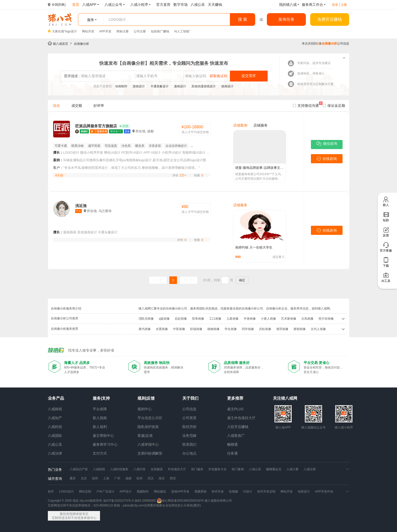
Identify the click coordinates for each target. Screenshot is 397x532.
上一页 (158, 280)
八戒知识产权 (79, 469)
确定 (242, 280)
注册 (344, 5)
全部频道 (157, 469)
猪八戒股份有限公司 (218, 501)
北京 (84, 478)
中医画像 (179, 329)
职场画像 (196, 329)
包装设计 (304, 492)
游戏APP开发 (180, 492)
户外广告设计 (105, 492)
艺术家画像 (289, 319)
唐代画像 (145, 329)
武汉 (151, 478)
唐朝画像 (300, 329)
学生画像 (231, 329)
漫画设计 (180, 86)
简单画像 (198, 319)
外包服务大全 (217, 469)
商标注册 (123, 31)
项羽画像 (282, 329)
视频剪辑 (201, 492)
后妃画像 (181, 319)
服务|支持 (101, 398)
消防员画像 (146, 319)
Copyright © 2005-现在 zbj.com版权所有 (75, 501)
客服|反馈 (145, 436)
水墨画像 (162, 329)
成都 (128, 478)
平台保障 (100, 409)
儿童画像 (232, 319)
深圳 (95, 478)
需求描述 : (72, 76)
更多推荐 (235, 398)
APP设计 (126, 492)
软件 (51, 492)
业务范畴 (189, 436)
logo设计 (71, 31)
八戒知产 (55, 418)
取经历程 (189, 427)
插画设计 (227, 86)
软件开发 (218, 492)
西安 (173, 478)
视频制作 (143, 492)
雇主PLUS (235, 409)
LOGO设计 (66, 492)
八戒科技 (55, 427)
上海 (106, 478)
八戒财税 (55, 409)
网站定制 (85, 492)
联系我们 (189, 444)
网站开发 (88, 31)
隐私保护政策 (148, 427)
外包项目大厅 (177, 469)
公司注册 (140, 31)
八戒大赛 (292, 469)
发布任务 (286, 19)
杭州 (140, 478)
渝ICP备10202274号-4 (118, 501)
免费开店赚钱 (330, 19)
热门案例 (238, 469)
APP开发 (105, 31)
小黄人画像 (268, 319)
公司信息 (189, 409)
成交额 (77, 106)
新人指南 (100, 418)
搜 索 (243, 19)
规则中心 (145, 409)
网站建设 (160, 492)
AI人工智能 (182, 31)
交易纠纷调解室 (150, 453)
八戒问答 (140, 469)
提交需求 (249, 76)
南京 (162, 478)
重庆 (73, 478)
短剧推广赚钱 (160, 31)
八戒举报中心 (148, 444)
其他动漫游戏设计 (204, 86)
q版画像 (164, 319)
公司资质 (189, 418)
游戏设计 (139, 86)
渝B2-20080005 (145, 501)
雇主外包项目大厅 (241, 418)
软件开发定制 (266, 492)
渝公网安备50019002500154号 (180, 501)
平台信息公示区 (150, 418)
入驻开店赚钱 (238, 427)
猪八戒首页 (61, 44)
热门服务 (197, 469)
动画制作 (122, 86)
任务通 (232, 453)
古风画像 (307, 319)
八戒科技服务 (119, 469)
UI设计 (248, 492)
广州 (117, 478)
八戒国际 (55, 436)
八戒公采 (55, 444)
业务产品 (56, 398)
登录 (335, 5)
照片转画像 (326, 319)
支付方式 (100, 453)
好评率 (99, 106)
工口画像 (215, 319)
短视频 (233, 492)
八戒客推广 (236, 436)
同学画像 (248, 329)
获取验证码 (219, 76)
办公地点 (189, 453)
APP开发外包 (324, 492)
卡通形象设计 (160, 86)
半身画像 (250, 319)
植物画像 (213, 329)
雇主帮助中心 (103, 436)
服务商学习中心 (105, 444)
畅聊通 (232, 444)
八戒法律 (55, 453)
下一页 (188, 280)
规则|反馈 (146, 398)
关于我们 (190, 398)
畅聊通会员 (274, 469)
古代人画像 (318, 329)
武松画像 (265, 329)
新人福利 (100, 427)
